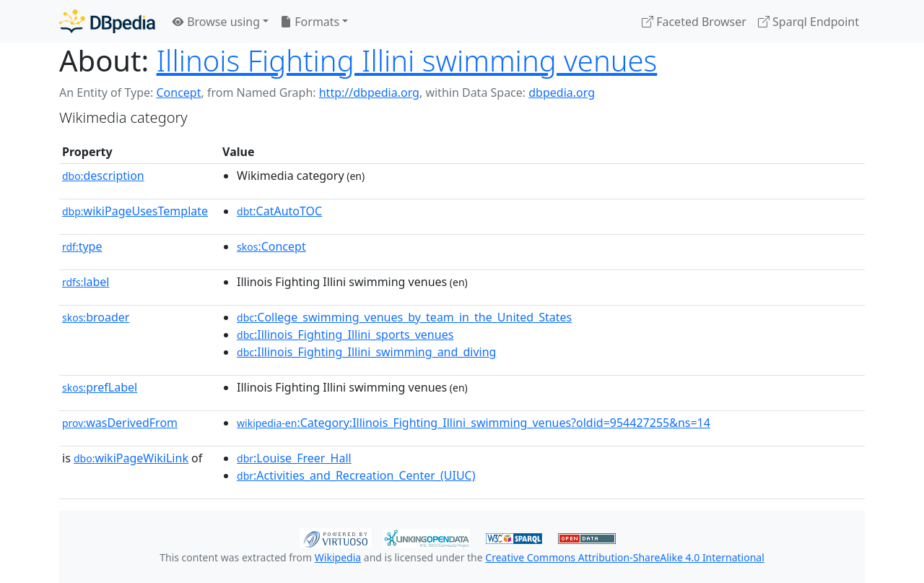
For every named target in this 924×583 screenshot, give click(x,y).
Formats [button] (310, 22)
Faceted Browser (694, 22)
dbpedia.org (562, 92)
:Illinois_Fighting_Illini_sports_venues (345, 334)
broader (96, 317)
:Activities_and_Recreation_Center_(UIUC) (356, 475)
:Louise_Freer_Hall (294, 458)
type (82, 246)
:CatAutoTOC (279, 211)
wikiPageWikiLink (131, 458)
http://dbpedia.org (369, 92)
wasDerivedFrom (120, 423)
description (103, 176)
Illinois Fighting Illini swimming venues (407, 60)
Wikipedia (338, 557)
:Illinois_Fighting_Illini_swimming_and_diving (366, 352)
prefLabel (100, 387)
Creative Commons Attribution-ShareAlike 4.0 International (624, 557)
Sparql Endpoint (808, 22)
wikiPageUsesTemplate (135, 211)
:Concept (271, 246)
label (86, 282)
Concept (178, 92)
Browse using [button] (216, 22)
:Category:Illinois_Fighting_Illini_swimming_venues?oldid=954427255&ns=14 (474, 423)
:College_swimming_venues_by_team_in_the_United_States (404, 317)
